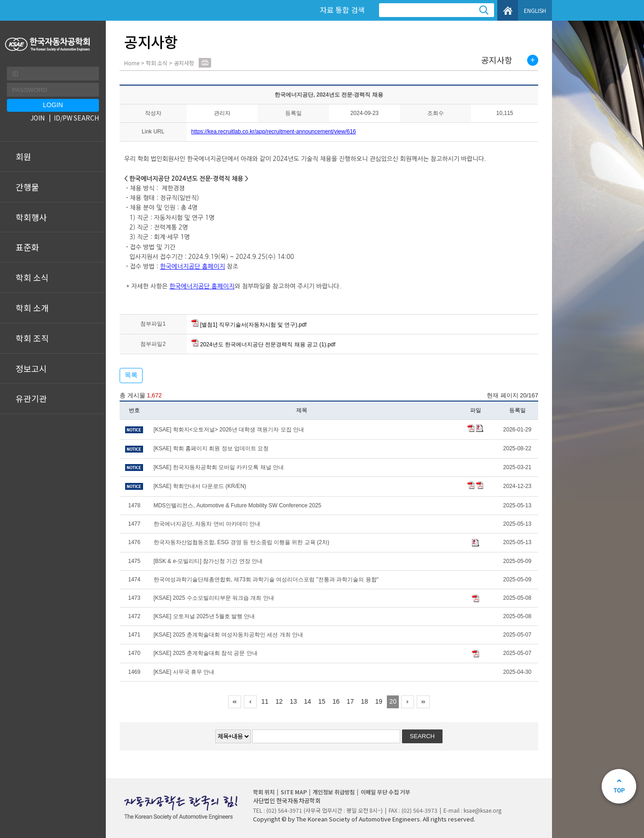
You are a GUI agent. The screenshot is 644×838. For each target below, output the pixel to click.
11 (265, 701)
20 (393, 701)
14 (308, 701)
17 (351, 701)
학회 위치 (264, 792)
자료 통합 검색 (342, 10)
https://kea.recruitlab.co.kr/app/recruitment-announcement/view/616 (274, 132)
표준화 (27, 247)
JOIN (37, 118)
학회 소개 (32, 308)
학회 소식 (32, 277)
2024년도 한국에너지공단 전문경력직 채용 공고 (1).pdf (263, 344)
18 (365, 701)
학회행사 (31, 217)
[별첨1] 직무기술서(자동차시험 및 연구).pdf (249, 325)
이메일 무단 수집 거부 (385, 792)
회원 (23, 156)
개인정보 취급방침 (334, 792)
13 (293, 701)
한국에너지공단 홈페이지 (193, 267)
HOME (508, 10)
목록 (131, 375)
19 (379, 701)
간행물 (27, 187)
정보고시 (31, 368)
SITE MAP (294, 792)
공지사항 (497, 60)
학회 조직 (32, 338)
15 (322, 701)
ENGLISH (535, 10)
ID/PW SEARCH (76, 118)
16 (336, 701)
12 (279, 701)
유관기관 (31, 398)
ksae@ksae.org (483, 810)
